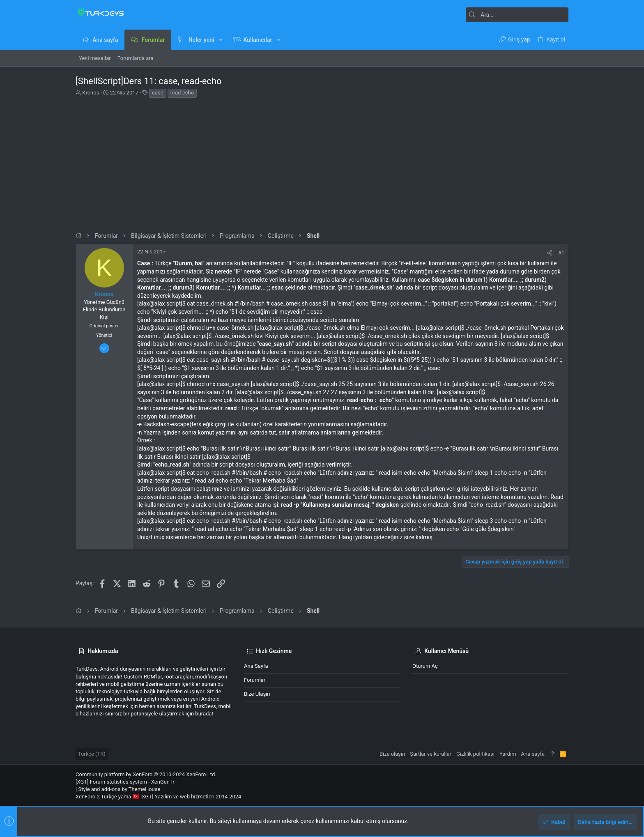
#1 (561, 253)
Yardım (508, 754)
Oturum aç (425, 666)
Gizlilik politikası (475, 754)
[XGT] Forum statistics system (125, 782)
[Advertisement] (322, 162)
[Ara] (517, 15)
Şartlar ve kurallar (431, 754)
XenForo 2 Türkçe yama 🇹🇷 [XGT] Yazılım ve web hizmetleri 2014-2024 (158, 797)
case (158, 93)
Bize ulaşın (257, 694)
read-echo (182, 93)
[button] (221, 40)
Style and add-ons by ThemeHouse (119, 789)
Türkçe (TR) (92, 754)
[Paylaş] (550, 253)
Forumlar (255, 680)
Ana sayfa (256, 666)
